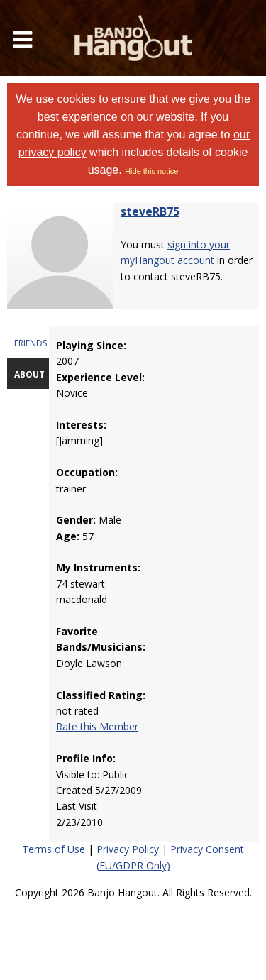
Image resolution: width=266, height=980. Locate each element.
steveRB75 (150, 211)
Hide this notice (151, 171)
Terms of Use (54, 849)
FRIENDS (31, 343)
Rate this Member (97, 726)
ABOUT (29, 374)
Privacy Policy (128, 849)
